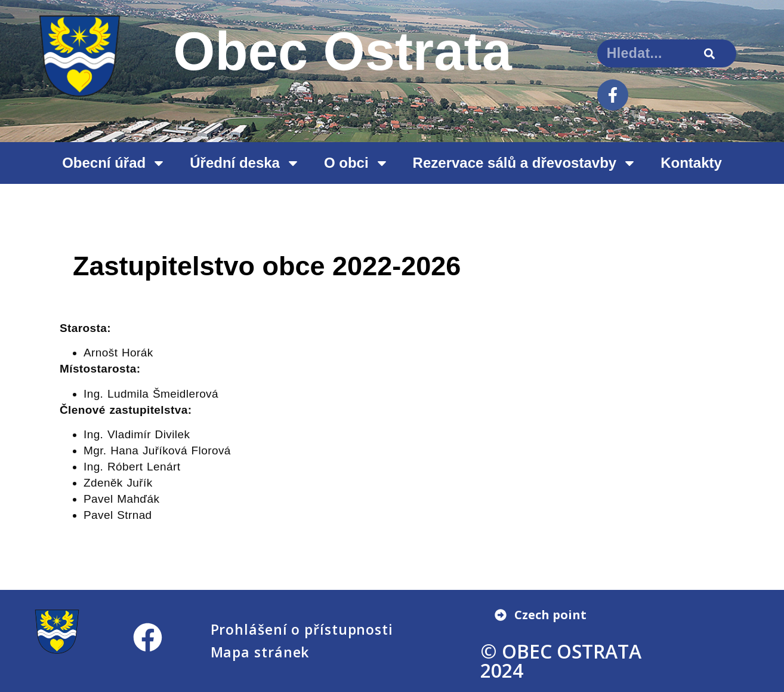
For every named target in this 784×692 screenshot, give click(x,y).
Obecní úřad (114, 163)
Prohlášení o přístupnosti (302, 629)
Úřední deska (245, 163)
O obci (356, 163)
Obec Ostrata (342, 51)
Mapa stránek (260, 652)
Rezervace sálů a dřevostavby (525, 163)
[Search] (709, 53)
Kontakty (691, 163)
